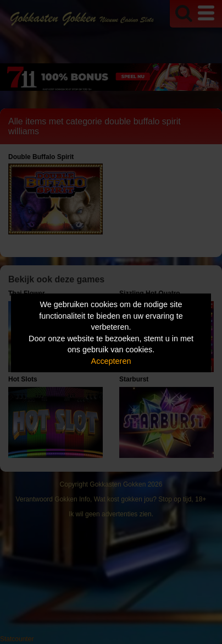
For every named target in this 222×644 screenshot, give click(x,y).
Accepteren (111, 361)
